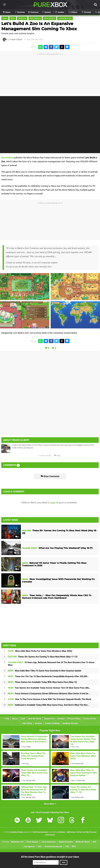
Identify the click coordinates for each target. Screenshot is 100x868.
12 (17, 553)
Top (7, 719)
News (5, 18)
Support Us (49, 719)
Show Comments (50, 476)
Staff (23, 719)
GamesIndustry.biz (53, 847)
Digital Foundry (66, 842)
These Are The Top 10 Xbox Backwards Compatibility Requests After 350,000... (49, 676)
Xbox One (22, 18)
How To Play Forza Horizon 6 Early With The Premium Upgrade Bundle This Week (50, 699)
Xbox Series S (50, 18)
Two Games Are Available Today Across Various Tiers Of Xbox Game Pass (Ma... (49, 688)
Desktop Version (70, 723)
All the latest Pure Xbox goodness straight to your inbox (50, 857)
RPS (74, 847)
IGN (94, 842)
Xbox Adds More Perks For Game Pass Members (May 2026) (40, 651)
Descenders (7, 158)
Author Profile (45, 456)
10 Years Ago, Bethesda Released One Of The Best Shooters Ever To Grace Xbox (51, 664)
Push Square (33, 842)
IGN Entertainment (40, 832)
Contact (61, 719)
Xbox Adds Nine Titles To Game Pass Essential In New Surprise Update (45, 671)
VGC (40, 847)
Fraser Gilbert (16, 39)
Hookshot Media (17, 832)
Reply (57, 456)
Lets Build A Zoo (65, 18)
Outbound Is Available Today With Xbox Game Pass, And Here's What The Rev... (49, 705)
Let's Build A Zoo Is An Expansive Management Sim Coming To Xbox (39, 26)
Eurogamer (30, 847)
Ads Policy (27, 723)
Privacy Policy (74, 719)
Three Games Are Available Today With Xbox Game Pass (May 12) (42, 682)
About (15, 719)
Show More (50, 804)
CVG (67, 847)
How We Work (35, 719)
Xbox (13, 18)
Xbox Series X (35, 18)
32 (17, 602)
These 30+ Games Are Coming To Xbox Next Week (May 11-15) (43, 657)
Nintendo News (83, 842)
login (53, 503)
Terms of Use (90, 719)
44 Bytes (62, 832)
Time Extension (49, 842)
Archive (39, 723)
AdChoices (71, 832)
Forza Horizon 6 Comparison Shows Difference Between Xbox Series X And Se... (49, 694)
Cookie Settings (52, 723)
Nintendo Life (17, 842)
